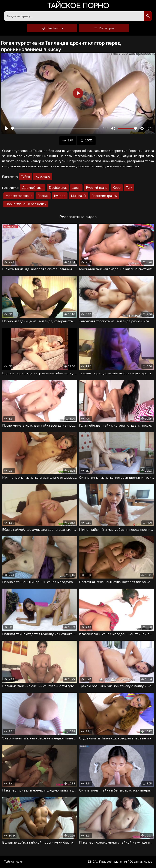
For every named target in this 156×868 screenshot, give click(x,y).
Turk (129, 188)
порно (78, 6)
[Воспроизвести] (7, 128)
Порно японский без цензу (26, 204)
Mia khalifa (79, 196)
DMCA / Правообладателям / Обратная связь (120, 862)
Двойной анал (33, 188)
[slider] (55, 128)
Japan (76, 188)
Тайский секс (13, 862)
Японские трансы (104, 196)
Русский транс (97, 188)
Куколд (60, 196)
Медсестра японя (19, 196)
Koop (117, 188)
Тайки (25, 177)
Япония (43, 196)
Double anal (58, 188)
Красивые (43, 177)
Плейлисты (52, 28)
